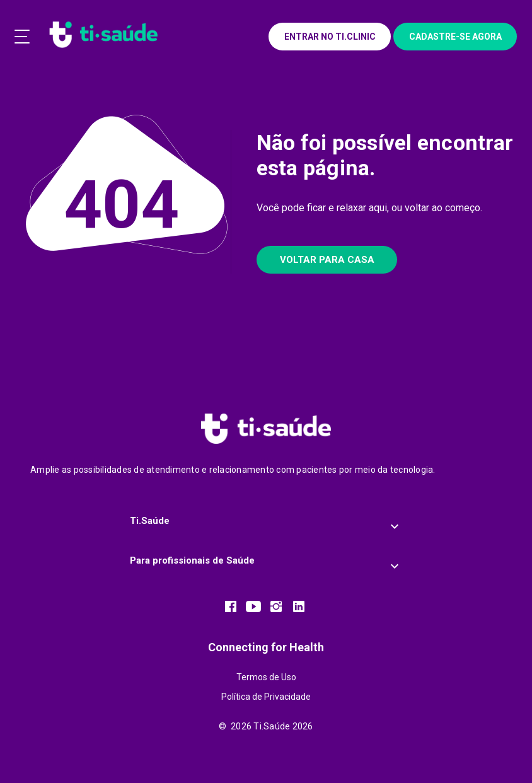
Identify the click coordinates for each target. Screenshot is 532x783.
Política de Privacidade (266, 697)
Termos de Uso (266, 677)
